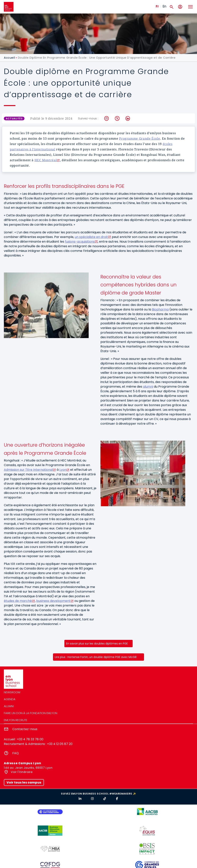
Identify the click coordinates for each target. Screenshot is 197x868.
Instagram (107, 118)
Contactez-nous (25, 729)
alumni (148, 387)
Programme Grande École (140, 138)
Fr (157, 6)
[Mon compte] (180, 7)
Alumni (9, 706)
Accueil (9, 58)
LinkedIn (128, 118)
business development (53, 601)
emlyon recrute (16, 720)
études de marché (18, 601)
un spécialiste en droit (91, 237)
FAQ (16, 753)
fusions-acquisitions (80, 242)
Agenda (10, 699)
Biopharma (160, 309)
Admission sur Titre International (28, 470)
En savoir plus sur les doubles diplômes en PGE (97, 644)
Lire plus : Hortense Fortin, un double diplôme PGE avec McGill (96, 657)
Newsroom (12, 692)
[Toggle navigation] (190, 7)
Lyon (63, 470)
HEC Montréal (46, 160)
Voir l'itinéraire (21, 772)
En (165, 6)
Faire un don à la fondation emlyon (31, 713)
